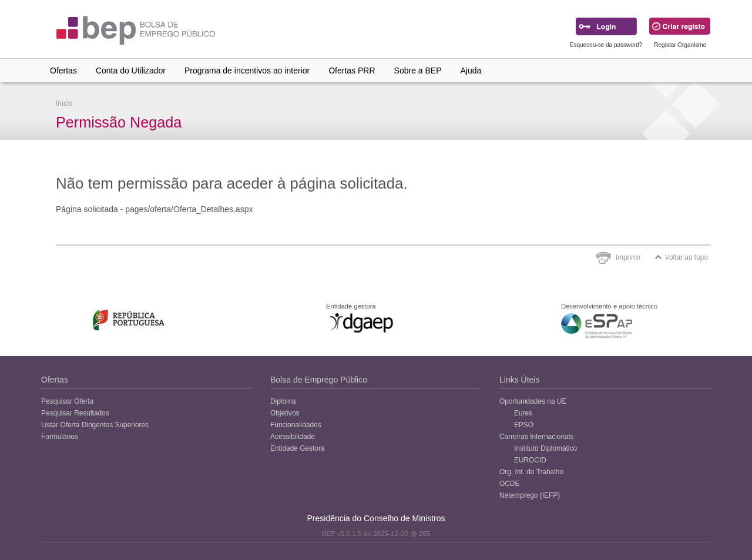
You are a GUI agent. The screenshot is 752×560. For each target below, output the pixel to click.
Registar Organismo (680, 45)
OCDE (509, 484)
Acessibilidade (293, 437)
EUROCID (530, 460)
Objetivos (285, 413)
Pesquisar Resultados (75, 413)
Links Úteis (519, 380)
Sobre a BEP (418, 71)
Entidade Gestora (298, 448)
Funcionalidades (296, 425)
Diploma (283, 401)
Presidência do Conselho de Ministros (376, 518)
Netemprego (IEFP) (530, 495)
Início (64, 103)
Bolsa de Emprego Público (319, 380)
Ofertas (63, 71)
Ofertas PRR (352, 71)
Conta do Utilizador (131, 71)
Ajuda (471, 71)
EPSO (524, 425)
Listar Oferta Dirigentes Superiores (95, 425)
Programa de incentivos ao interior (247, 71)
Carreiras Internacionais (536, 437)
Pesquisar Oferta (67, 401)
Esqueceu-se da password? (606, 45)
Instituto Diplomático (545, 448)
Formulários (60, 437)
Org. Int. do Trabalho (531, 472)
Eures (523, 413)
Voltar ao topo (681, 257)
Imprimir (628, 257)
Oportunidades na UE (533, 401)
